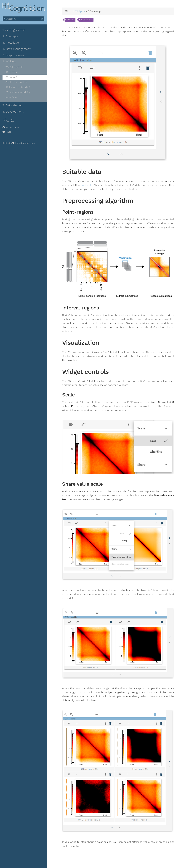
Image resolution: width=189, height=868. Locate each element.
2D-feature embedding (18, 92)
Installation (12, 43)
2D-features (86, 20)
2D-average (12, 77)
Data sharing (12, 105)
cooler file (87, 185)
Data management (17, 49)
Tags (7, 132)
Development (13, 112)
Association (12, 97)
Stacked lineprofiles (16, 82)
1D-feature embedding (18, 87)
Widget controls (14, 67)
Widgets (9, 61)
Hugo (32, 143)
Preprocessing (13, 55)
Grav (23, 143)
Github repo (11, 127)
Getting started (14, 30)
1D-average (12, 72)
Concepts (10, 36)
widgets (70, 20)
